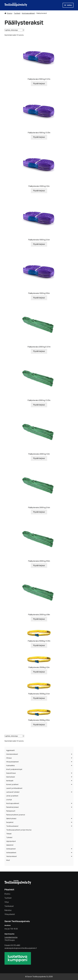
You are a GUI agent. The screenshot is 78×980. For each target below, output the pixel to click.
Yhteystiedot (10, 914)
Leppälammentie (11, 937)
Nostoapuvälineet (28, 13)
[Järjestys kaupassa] (14, 30)
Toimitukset (9, 906)
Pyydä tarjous (39, 83)
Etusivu (10, 13)
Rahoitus (8, 910)
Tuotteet (17, 13)
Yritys (7, 902)
